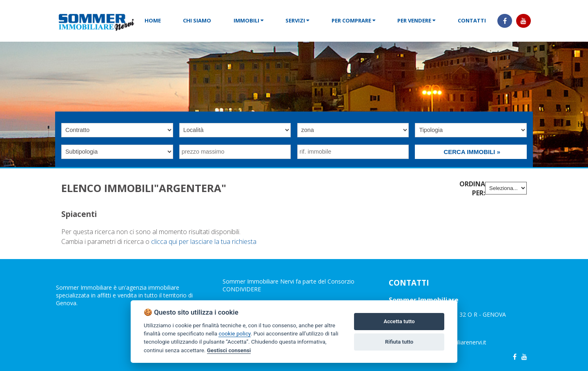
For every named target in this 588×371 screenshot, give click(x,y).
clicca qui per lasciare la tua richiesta (204, 241)
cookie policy (234, 333)
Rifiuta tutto (399, 342)
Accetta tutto (399, 321)
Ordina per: (472, 188)
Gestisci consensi (229, 350)
